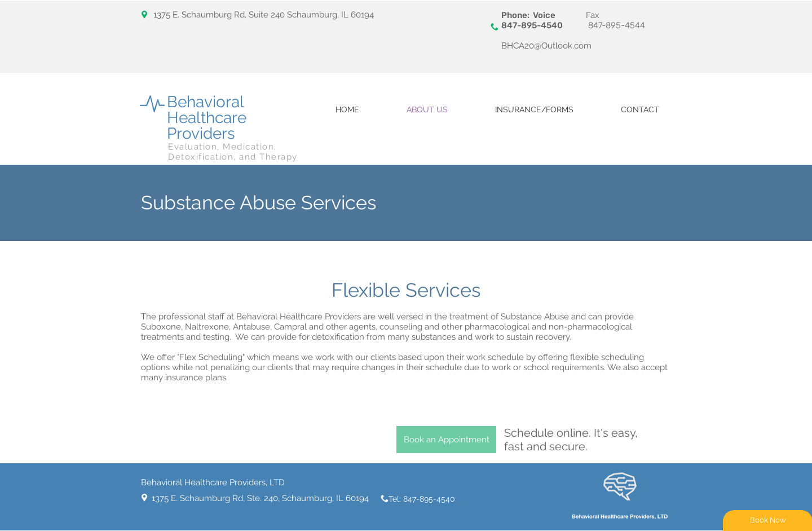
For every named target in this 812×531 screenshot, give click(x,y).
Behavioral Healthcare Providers (207, 118)
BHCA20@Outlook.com (546, 46)
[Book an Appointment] (446, 440)
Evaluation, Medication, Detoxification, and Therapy (233, 152)
